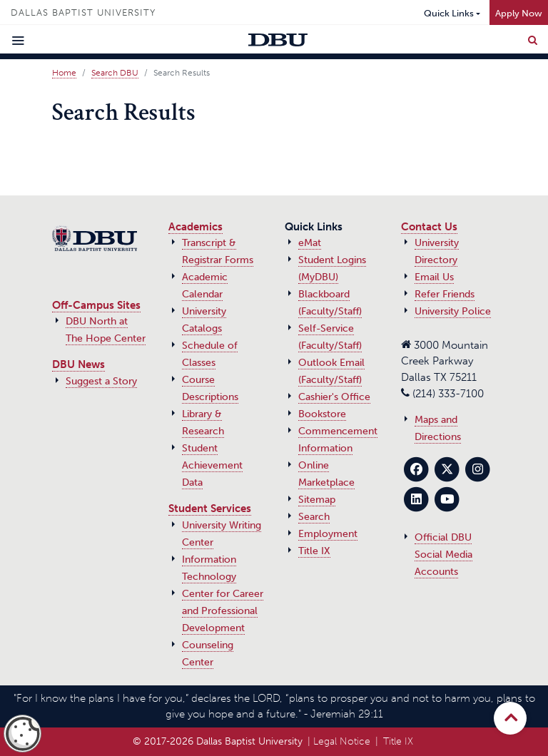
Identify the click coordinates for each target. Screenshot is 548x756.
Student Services (210, 509)
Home (64, 73)
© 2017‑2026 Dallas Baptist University (218, 741)
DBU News (78, 364)
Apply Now (519, 13)
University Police (453, 311)
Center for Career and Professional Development (223, 611)
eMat (310, 243)
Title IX (314, 551)
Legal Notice (342, 741)
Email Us (434, 277)
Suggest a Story (101, 381)
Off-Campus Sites (96, 305)
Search (314, 517)
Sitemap (317, 500)
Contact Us (429, 227)
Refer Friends (445, 294)
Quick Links (449, 13)
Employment (328, 534)
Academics (196, 227)
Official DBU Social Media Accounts (443, 555)
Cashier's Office (334, 397)
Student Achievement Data (212, 465)
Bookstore (322, 414)
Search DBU (115, 73)
